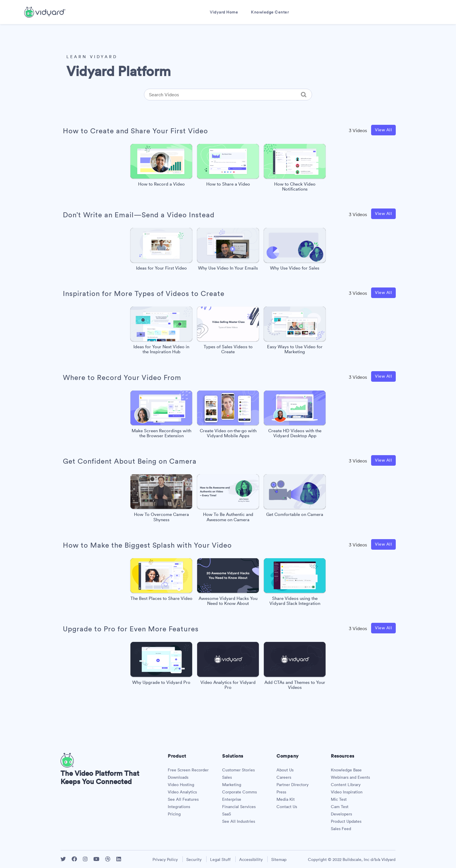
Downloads (178, 777)
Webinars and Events (350, 777)
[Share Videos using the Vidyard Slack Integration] (295, 584)
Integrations (179, 807)
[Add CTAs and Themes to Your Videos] (295, 667)
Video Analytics (182, 792)
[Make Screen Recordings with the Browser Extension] (161, 416)
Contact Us (287, 807)
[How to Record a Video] (161, 167)
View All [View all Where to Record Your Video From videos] (383, 376)
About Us (285, 770)
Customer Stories (238, 770)
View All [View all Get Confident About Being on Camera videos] (383, 460)
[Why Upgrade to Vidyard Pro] (161, 665)
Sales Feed (341, 829)
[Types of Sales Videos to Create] (228, 332)
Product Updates (346, 821)
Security (194, 859)
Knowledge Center (270, 12)
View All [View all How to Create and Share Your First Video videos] (383, 130)
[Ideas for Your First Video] (161, 251)
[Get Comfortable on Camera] (295, 497)
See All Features (183, 799)
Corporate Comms (239, 792)
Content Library (346, 785)
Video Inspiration (347, 792)
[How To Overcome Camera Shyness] (161, 500)
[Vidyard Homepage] (67, 766)
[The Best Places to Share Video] (161, 581)
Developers (341, 814)
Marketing (232, 785)
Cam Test (340, 807)
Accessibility (251, 859)
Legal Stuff (220, 859)
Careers (284, 777)
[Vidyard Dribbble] (108, 859)
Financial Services (239, 807)
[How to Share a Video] (228, 167)
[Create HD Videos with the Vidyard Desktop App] (295, 416)
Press (281, 792)
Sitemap (279, 859)
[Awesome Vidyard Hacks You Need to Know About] (228, 584)
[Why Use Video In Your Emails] (228, 251)
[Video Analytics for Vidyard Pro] (228, 667)
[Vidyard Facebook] (74, 859)
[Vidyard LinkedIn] (119, 859)
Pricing (174, 814)
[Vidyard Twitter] (63, 859)
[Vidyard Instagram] (85, 859)
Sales (227, 777)
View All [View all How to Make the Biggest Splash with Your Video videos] (383, 544)
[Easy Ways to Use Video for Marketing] (295, 332)
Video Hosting (181, 785)
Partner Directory (292, 785)
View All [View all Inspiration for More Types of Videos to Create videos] (383, 292)
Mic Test (339, 799)
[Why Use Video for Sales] (295, 251)
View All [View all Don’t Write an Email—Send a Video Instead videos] (383, 213)
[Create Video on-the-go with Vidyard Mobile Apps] (228, 416)
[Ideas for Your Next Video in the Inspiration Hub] (161, 332)
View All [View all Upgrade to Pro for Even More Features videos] (383, 628)
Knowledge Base (346, 770)
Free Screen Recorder (188, 770)
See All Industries (239, 821)
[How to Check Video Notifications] (295, 169)
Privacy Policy (165, 859)
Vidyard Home (224, 12)
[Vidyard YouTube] (96, 859)
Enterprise (232, 799)
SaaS (227, 814)
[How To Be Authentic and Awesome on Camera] (228, 500)
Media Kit (286, 799)
